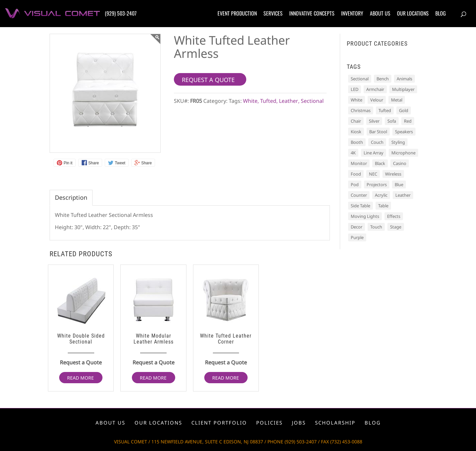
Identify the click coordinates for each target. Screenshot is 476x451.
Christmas (361, 110)
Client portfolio (219, 423)
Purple (357, 237)
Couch (377, 142)
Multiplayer (403, 89)
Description (71, 197)
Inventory (352, 13)
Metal (397, 100)
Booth (357, 142)
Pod (355, 184)
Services (273, 13)
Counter (359, 195)
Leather (289, 101)
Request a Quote (81, 362)
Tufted (268, 101)
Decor (357, 227)
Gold (404, 110)
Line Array (374, 153)
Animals (404, 79)
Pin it (68, 163)
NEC (373, 174)
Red (408, 121)
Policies (269, 423)
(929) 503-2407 (121, 13)
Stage (396, 227)
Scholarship (335, 423)
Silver (374, 121)
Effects (394, 216)
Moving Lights (365, 216)
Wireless (393, 174)
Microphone (403, 153)
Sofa (392, 121)
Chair (356, 121)
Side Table (360, 206)
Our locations (413, 13)
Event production (237, 13)
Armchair (375, 89)
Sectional (312, 101)
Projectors (377, 184)
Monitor (359, 163)
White (250, 101)
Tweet (120, 163)
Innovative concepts (312, 13)
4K (353, 153)
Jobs (299, 423)
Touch (376, 227)
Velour (377, 100)
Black (380, 163)
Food (356, 174)
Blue (399, 184)
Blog (441, 13)
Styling (398, 142)
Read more (80, 378)
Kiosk (356, 132)
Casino (400, 163)
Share (94, 163)
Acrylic (381, 195)
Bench (383, 79)
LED (355, 89)
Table (383, 206)
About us (380, 13)
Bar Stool (378, 132)
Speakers (404, 132)
